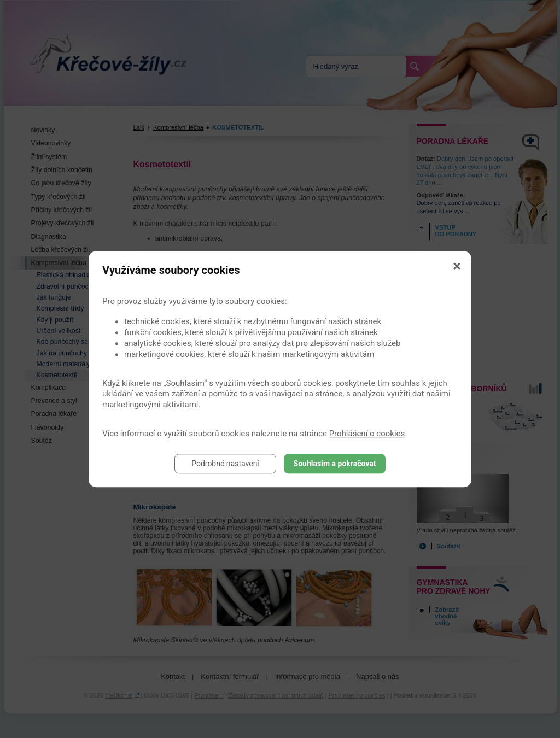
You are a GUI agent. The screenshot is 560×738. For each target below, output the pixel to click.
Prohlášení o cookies (367, 434)
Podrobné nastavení (225, 464)
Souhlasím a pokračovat (335, 464)
